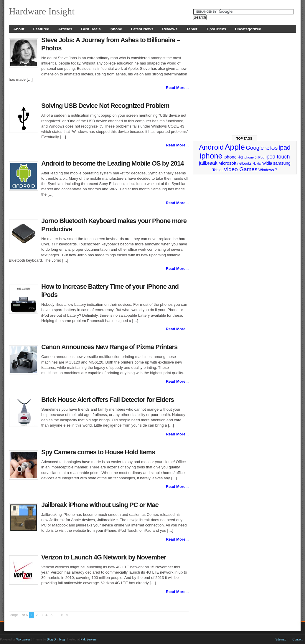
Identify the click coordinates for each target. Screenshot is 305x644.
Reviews (170, 29)
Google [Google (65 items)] (255, 148)
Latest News (142, 29)
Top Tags (244, 138)
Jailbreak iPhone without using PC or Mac (100, 505)
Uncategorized (248, 29)
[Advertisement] (245, 82)
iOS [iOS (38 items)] (274, 148)
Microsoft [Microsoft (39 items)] (227, 163)
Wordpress (24, 639)
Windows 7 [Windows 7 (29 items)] (268, 170)
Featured (41, 29)
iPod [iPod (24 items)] (261, 157)
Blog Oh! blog (56, 639)
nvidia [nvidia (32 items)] (267, 163)
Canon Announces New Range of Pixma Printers (109, 347)
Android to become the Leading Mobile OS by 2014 (113, 163)
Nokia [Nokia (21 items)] (257, 164)
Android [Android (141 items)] (211, 147)
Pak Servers (88, 639)
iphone (116, 29)
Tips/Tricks (216, 29)
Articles (65, 29)
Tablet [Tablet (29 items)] (218, 170)
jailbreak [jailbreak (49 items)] (208, 163)
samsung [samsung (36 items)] (282, 163)
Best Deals (91, 29)
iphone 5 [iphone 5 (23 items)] (250, 157)
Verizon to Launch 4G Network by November (104, 557)
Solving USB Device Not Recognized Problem (105, 106)
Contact (297, 639)
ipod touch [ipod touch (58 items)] (278, 157)
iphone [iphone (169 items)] (211, 156)
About (19, 29)
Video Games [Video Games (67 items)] (241, 169)
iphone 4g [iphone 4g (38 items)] (233, 157)
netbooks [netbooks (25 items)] (244, 164)
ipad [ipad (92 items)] (285, 148)
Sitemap (281, 639)
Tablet (192, 29)
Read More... (177, 88)
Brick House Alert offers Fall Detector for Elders (108, 400)
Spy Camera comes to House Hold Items (98, 452)
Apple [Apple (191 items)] (235, 147)
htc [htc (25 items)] (267, 148)
